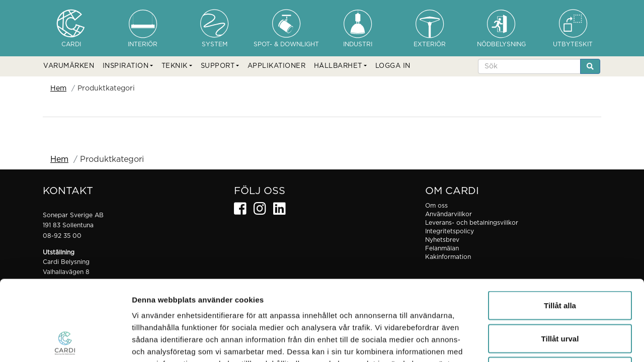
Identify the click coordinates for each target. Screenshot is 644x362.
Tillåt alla (560, 230)
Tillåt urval (560, 263)
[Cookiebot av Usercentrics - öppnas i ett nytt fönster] (65, 342)
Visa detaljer (547, 342)
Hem (58, 88)
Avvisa (560, 296)
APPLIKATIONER (277, 66)
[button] (128, 66)
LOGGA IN (393, 66)
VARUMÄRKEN (69, 66)
